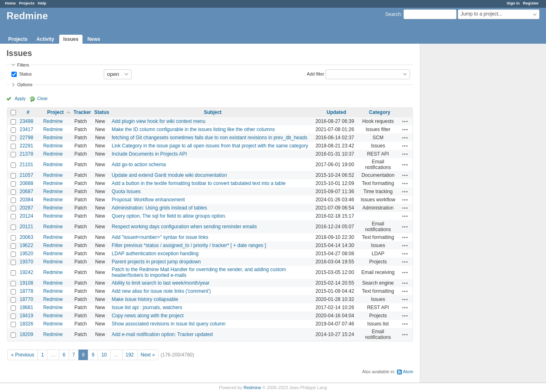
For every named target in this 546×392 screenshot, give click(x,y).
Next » (148, 355)
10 (104, 355)
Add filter (315, 73)
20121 (26, 227)
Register (531, 3)
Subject (213, 112)
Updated (337, 112)
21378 (26, 154)
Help (42, 3)
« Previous (23, 355)
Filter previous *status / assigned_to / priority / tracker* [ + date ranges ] (189, 245)
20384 (26, 200)
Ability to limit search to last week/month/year (160, 283)
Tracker (82, 112)
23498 (26, 121)
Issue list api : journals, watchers (147, 307)
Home (10, 3)
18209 (26, 334)
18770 (26, 299)
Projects (27, 3)
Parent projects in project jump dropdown (156, 262)
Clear (42, 98)
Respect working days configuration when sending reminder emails (184, 227)
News (94, 39)
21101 (26, 165)
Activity (45, 39)
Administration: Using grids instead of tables (159, 208)
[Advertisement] (461, 172)
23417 (26, 129)
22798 (26, 138)
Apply (20, 98)
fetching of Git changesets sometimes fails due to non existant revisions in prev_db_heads (209, 138)
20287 (26, 208)
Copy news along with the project (147, 316)
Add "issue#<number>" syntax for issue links (160, 237)
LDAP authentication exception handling (155, 254)
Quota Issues (126, 192)
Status (25, 73)
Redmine (53, 121)
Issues (71, 39)
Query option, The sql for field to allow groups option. (169, 216)
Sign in (513, 3)
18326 (26, 324)
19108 (26, 283)
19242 (26, 272)
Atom (408, 372)
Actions (405, 121)
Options (25, 85)
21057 (26, 175)
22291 (26, 146)
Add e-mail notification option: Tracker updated (162, 334)
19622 (26, 245)
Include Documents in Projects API (149, 154)
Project (55, 112)
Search (393, 14)
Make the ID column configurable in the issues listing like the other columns (193, 129)
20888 (26, 183)
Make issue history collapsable (145, 299)
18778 (26, 291)
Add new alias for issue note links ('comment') (161, 291)
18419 (26, 316)
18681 (26, 307)
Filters (23, 65)
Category (380, 112)
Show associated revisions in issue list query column (168, 324)
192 (130, 355)
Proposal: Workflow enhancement (148, 200)
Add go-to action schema (139, 165)
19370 (26, 262)
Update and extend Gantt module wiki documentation (169, 175)
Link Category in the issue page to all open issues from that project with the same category (210, 146)
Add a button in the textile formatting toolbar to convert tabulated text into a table (198, 183)
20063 (26, 237)
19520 (26, 254)
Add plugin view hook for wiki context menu (158, 121)
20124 (26, 216)
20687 (26, 192)
